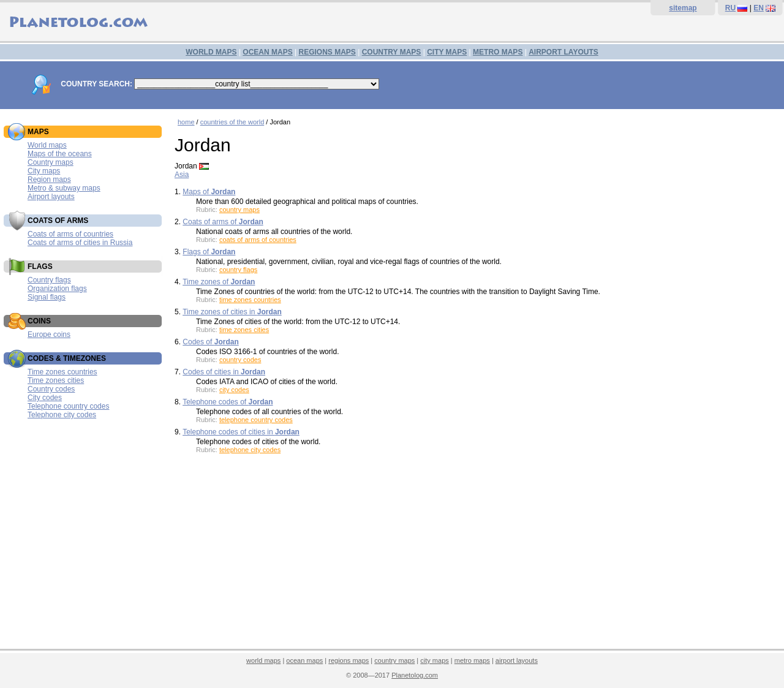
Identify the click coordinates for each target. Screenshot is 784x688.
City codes (45, 398)
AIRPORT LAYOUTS (563, 52)
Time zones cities (56, 380)
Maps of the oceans (60, 154)
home (186, 122)
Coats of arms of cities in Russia (80, 243)
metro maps (472, 660)
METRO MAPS (498, 52)
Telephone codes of (228, 402)
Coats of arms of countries (70, 234)
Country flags (49, 280)
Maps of (209, 192)
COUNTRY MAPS (392, 52)
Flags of (209, 252)
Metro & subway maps (64, 188)
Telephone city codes (62, 415)
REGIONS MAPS (327, 52)
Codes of (210, 342)
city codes (234, 390)
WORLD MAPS (211, 52)
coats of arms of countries (258, 240)
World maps (47, 145)
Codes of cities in (224, 372)
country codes (240, 360)
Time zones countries (62, 372)
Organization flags (57, 289)
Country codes (51, 389)
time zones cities (244, 330)
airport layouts (517, 660)
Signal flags (47, 297)
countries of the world (232, 122)
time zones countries (250, 300)
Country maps (51, 162)
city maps (434, 660)
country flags (238, 270)
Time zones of (219, 282)
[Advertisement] (476, 556)
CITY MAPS (447, 52)
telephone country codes (256, 420)
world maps (263, 660)
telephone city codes (250, 450)
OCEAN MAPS (267, 52)
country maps (239, 210)
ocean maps (304, 660)
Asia (182, 175)
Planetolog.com (415, 675)
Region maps (49, 180)
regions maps (349, 660)
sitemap (683, 8)
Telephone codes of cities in (241, 432)
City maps (44, 171)
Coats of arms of (223, 222)
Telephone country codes (68, 406)
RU (730, 8)
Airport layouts (51, 197)
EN (759, 8)
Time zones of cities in (232, 312)
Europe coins (49, 335)
